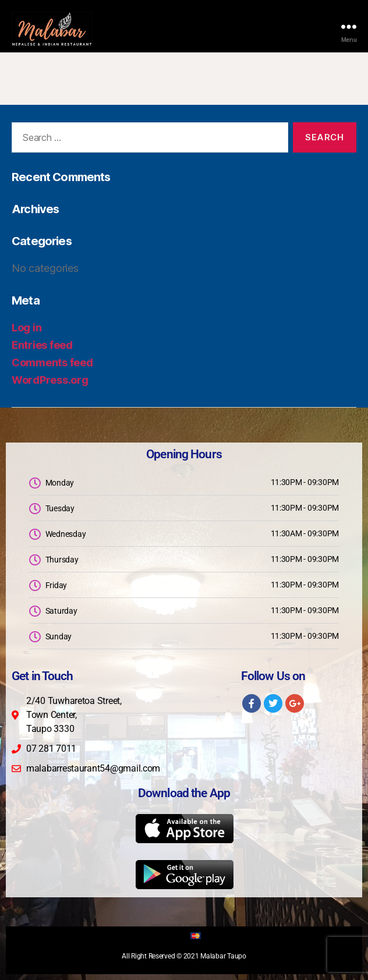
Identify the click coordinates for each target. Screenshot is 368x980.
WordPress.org (50, 380)
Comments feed (52, 362)
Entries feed (42, 345)
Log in (26, 328)
